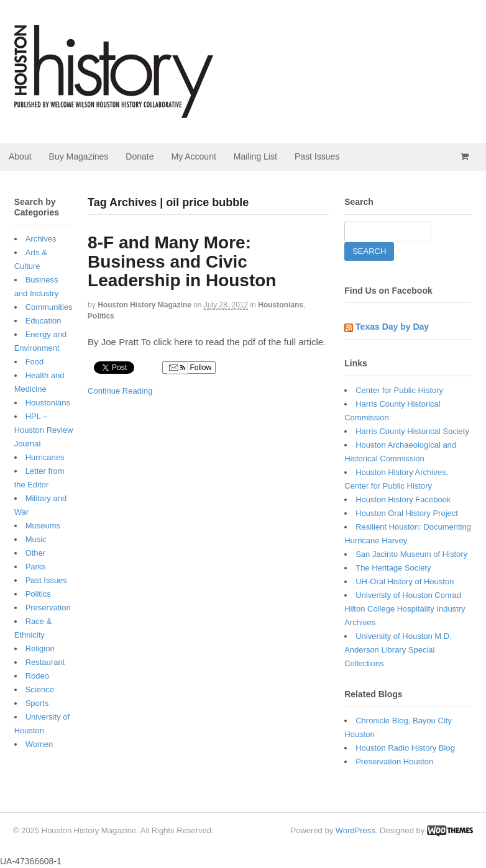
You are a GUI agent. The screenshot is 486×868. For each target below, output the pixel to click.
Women (39, 744)
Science (40, 689)
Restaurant (45, 662)
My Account (193, 156)
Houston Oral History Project (407, 513)
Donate (140, 156)
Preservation (48, 608)
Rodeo (37, 676)
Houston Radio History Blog (405, 748)
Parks (36, 567)
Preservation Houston (394, 762)
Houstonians (281, 305)
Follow (189, 368)
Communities (49, 307)
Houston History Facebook (403, 500)
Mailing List (255, 156)
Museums (43, 526)
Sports (37, 703)
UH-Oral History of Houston (405, 581)
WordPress (355, 830)
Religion (40, 649)
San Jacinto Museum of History (411, 554)
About (20, 156)
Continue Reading (120, 391)
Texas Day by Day (392, 327)
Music (36, 539)
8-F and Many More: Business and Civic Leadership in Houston (182, 262)
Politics (101, 316)
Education (44, 321)
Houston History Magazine (144, 305)
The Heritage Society (393, 568)
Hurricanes (45, 457)
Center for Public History (399, 390)
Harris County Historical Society (412, 431)
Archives (41, 239)
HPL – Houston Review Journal (44, 430)
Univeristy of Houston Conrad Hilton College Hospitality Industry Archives (405, 609)
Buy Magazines (79, 156)
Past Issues (317, 156)
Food (35, 362)
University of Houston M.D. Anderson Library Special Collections (398, 650)
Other (36, 553)
